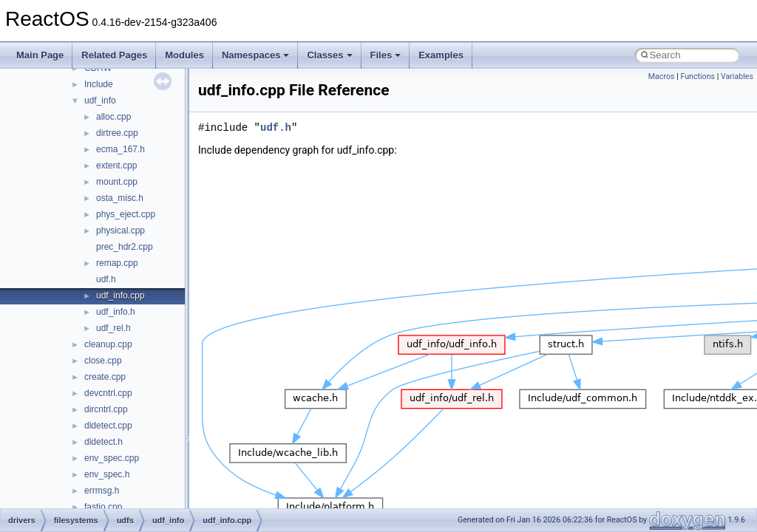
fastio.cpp (103, 507)
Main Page (40, 55)
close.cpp (103, 361)
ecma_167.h (120, 149)
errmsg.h (102, 491)
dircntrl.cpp (106, 409)
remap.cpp (117, 263)
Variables (737, 76)
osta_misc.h (120, 198)
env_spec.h (107, 474)
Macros (662, 76)
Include (99, 84)
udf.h (106, 279)
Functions (697, 76)
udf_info (100, 100)
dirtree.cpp (117, 133)
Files (386, 55)
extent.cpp (116, 166)
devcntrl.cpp (108, 393)
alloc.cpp (113, 117)
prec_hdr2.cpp (125, 247)
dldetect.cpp (108, 426)
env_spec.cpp (112, 458)
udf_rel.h (113, 328)
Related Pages (114, 55)
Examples (441, 55)
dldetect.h (103, 442)
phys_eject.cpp (126, 214)
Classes (329, 55)
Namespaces (256, 55)
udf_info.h (116, 312)
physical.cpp (120, 231)
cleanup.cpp (108, 344)
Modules (184, 55)
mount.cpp (117, 182)
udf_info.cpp (120, 296)
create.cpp (105, 377)
